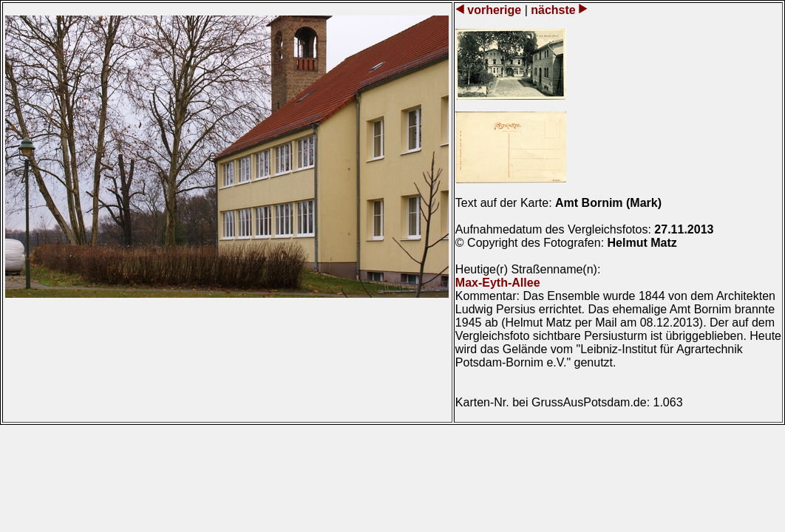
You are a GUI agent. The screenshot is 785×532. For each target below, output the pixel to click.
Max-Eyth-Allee (498, 283)
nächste (553, 10)
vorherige (495, 10)
